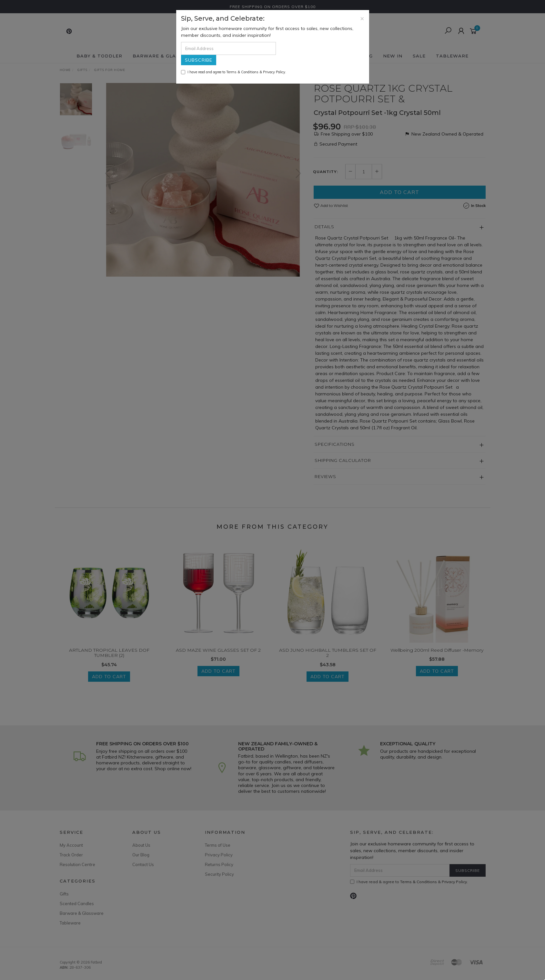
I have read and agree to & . (234, 72)
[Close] (362, 18)
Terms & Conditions (242, 72)
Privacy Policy (274, 72)
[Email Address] (228, 48)
